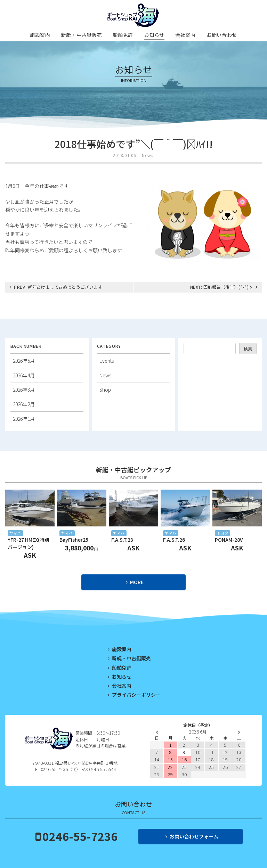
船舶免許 (123, 35)
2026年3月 (24, 390)
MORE (137, 582)
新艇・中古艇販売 (82, 35)
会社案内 (185, 35)
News (147, 155)
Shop (105, 390)
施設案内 (40, 35)
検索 (248, 349)
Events (107, 361)
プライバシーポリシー (136, 695)
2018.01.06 (124, 155)
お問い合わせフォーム (194, 836)
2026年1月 (24, 419)
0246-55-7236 (80, 836)
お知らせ (154, 35)
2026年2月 (24, 404)
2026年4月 (24, 375)
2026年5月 (24, 361)
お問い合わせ (222, 35)
